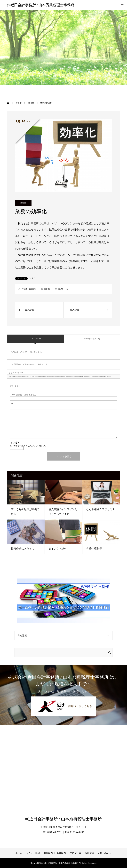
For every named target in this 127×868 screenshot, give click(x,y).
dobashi (32, 289)
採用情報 (89, 853)
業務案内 (48, 853)
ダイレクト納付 (58, 549)
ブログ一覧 (75, 853)
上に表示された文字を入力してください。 (28, 446)
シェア (32, 278)
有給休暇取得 (94, 549)
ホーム (19, 853)
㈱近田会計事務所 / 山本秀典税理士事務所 (41, 5)
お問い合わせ (105, 853)
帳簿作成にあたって (23, 549)
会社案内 (61, 853)
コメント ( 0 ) (35, 338)
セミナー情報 (33, 853)
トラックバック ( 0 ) (92, 339)
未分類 (23, 203)
